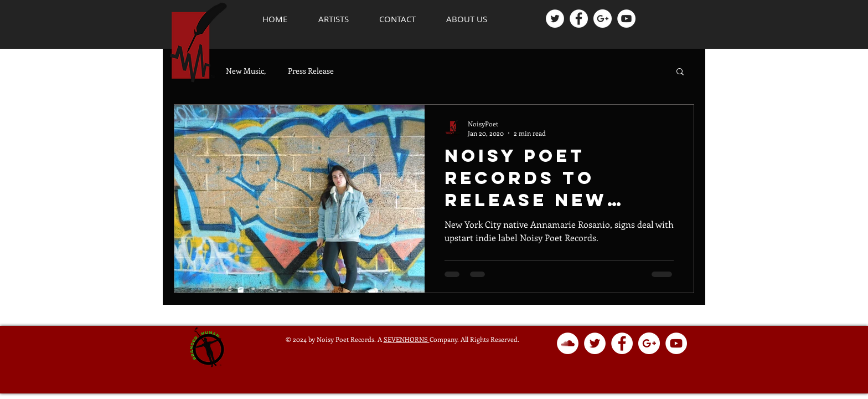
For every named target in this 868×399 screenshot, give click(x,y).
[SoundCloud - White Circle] (568, 343)
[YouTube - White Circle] (626, 19)
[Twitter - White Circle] (555, 19)
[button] (333, 19)
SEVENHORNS (407, 339)
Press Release (311, 71)
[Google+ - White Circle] (603, 19)
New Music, (246, 71)
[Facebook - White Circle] (579, 19)
